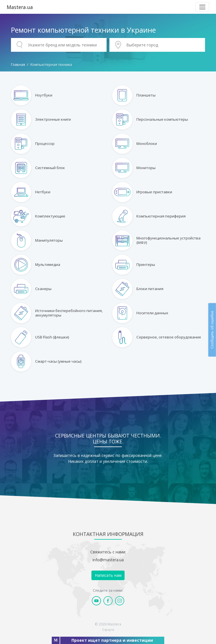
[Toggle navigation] (202, 7)
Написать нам (108, 575)
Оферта (108, 630)
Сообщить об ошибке (212, 330)
